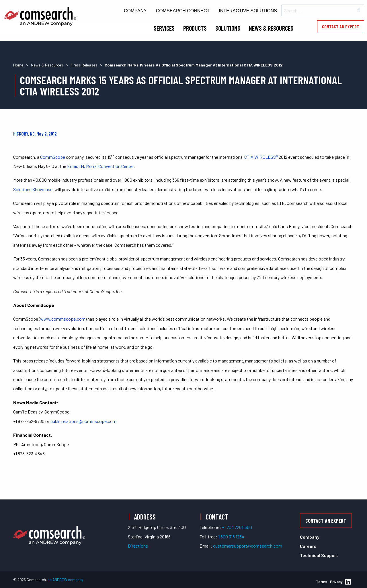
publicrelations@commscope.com (83, 421)
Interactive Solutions (248, 11)
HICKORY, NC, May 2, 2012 (35, 134)
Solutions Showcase (33, 189)
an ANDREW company (65, 580)
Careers (308, 546)
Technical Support (319, 555)
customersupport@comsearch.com (248, 546)
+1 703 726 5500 (237, 527)
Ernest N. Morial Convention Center (100, 166)
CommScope (53, 157)
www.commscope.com (63, 319)
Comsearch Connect (183, 11)
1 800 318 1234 (231, 537)
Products (195, 28)
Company (135, 11)
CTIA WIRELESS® (261, 157)
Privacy (336, 582)
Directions (138, 546)
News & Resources (271, 28)
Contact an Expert (341, 27)
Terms (322, 582)
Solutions (228, 28)
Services (164, 28)
